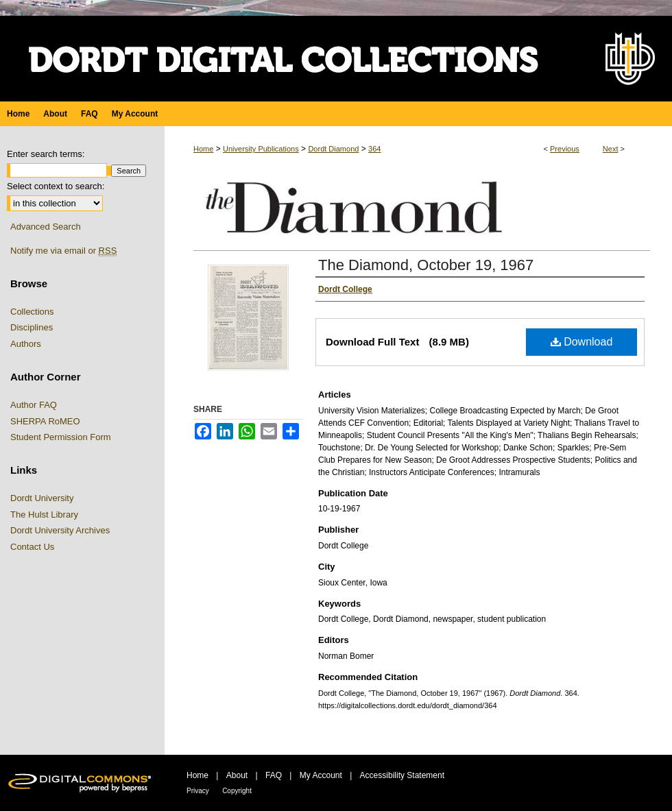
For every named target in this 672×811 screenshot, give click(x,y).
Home (203, 149)
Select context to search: (56, 186)
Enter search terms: (46, 154)
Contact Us (32, 547)
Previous (565, 149)
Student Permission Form (61, 437)
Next (611, 149)
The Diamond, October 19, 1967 (426, 265)
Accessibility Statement (402, 775)
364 (374, 149)
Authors (26, 344)
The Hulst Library (44, 515)
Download (582, 342)
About (237, 775)
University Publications (261, 149)
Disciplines (32, 327)
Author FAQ (34, 405)
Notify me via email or (63, 251)
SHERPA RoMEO (45, 421)
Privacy (198, 791)
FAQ (274, 775)
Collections (32, 312)
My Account (321, 775)
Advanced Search (46, 227)
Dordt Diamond (333, 149)
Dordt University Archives (60, 530)
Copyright (237, 791)
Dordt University (42, 498)
